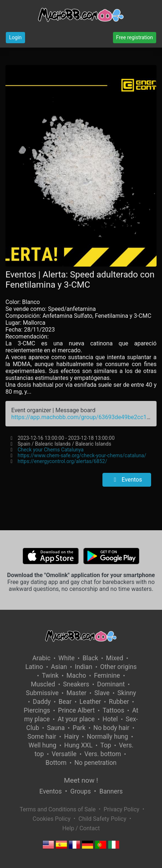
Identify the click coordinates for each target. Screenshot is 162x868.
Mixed (115, 658)
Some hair (42, 737)
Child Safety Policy (102, 819)
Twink (50, 676)
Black (90, 658)
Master (76, 693)
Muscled (43, 684)
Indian (84, 667)
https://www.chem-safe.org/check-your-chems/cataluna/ (82, 455)
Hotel (110, 719)
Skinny (127, 693)
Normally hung (108, 737)
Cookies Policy (52, 819)
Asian (59, 667)
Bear (65, 702)
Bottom (56, 763)
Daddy (42, 702)
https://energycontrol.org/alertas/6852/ (62, 461)
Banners (111, 791)
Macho (76, 676)
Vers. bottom (103, 754)
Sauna (56, 728)
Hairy (71, 737)
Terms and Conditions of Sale (58, 809)
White (67, 658)
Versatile (64, 754)
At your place (76, 719)
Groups (81, 791)
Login (15, 37)
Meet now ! (81, 780)
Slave (102, 693)
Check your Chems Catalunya (51, 450)
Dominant (111, 684)
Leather (90, 702)
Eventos (127, 480)
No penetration (96, 763)
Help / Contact (81, 828)
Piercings (37, 710)
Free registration (135, 37)
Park (79, 728)
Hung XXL (78, 745)
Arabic (41, 658)
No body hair (111, 728)
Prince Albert (76, 710)
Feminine (107, 676)
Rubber (119, 702)
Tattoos (113, 710)
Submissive (42, 693)
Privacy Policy (121, 809)
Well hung (43, 745)
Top (106, 745)
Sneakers (76, 684)
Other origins (118, 667)
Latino (34, 667)
